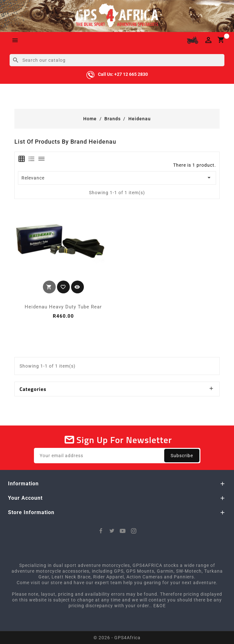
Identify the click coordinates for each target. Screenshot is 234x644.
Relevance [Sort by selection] (117, 178)
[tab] (22, 159)
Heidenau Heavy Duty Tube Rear (63, 307)
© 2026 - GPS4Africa (117, 638)
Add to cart (49, 287)
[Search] (117, 60)
